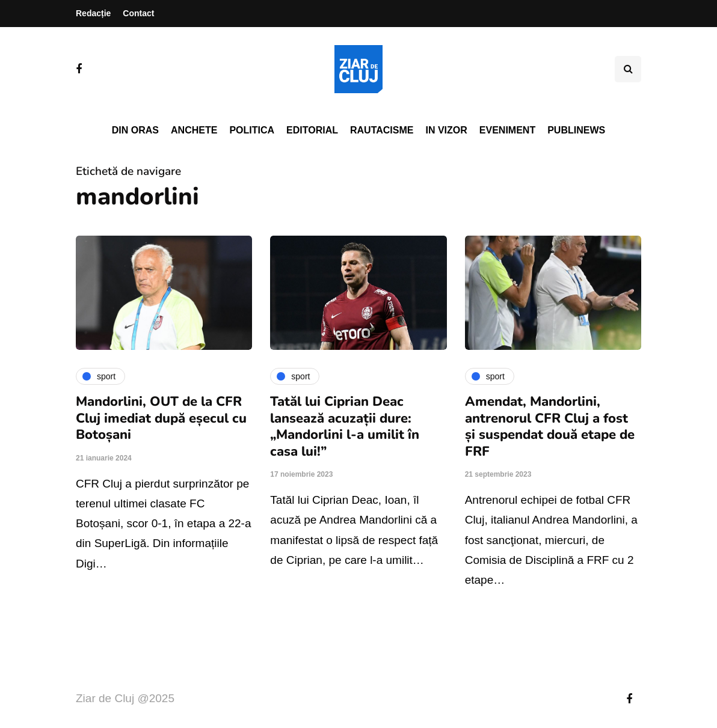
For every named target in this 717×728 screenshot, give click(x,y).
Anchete (194, 130)
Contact (138, 13)
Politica (252, 130)
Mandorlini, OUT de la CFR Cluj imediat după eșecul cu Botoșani (161, 418)
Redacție (93, 13)
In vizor (446, 130)
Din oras (135, 130)
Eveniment (507, 130)
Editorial (312, 130)
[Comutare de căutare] (628, 69)
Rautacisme (382, 130)
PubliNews (576, 130)
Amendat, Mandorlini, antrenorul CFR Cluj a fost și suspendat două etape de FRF (550, 427)
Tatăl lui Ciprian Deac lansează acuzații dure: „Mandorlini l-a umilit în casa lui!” (345, 427)
